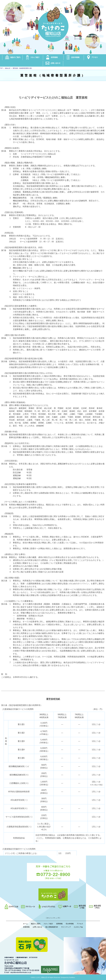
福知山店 (8, 68)
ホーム (25, 924)
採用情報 (59, 924)
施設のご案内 (36, 924)
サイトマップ (66, 927)
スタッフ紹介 (48, 924)
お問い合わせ (37, 927)
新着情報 (26, 927)
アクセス (80, 924)
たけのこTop (78, 927)
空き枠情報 (70, 924)
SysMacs (72, 977)
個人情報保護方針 (52, 927)
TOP (1, 68)
